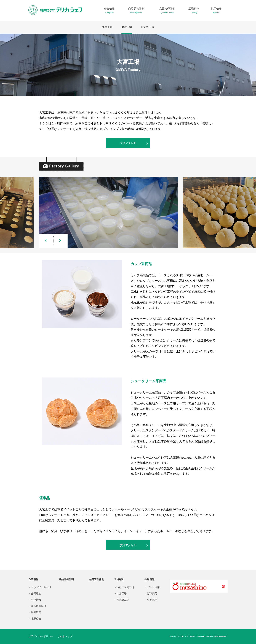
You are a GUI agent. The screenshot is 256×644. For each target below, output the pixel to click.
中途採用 (152, 600)
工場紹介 (119, 579)
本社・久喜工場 (125, 587)
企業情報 (33, 579)
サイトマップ (65, 636)
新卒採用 (152, 594)
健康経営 (36, 612)
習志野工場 (148, 27)
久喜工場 (107, 27)
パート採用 (153, 587)
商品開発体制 (66, 579)
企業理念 (36, 594)
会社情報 (36, 600)
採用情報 (150, 579)
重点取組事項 (39, 606)
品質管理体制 (97, 579)
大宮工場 (127, 27)
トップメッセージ (41, 587)
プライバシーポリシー (41, 636)
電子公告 (36, 619)
